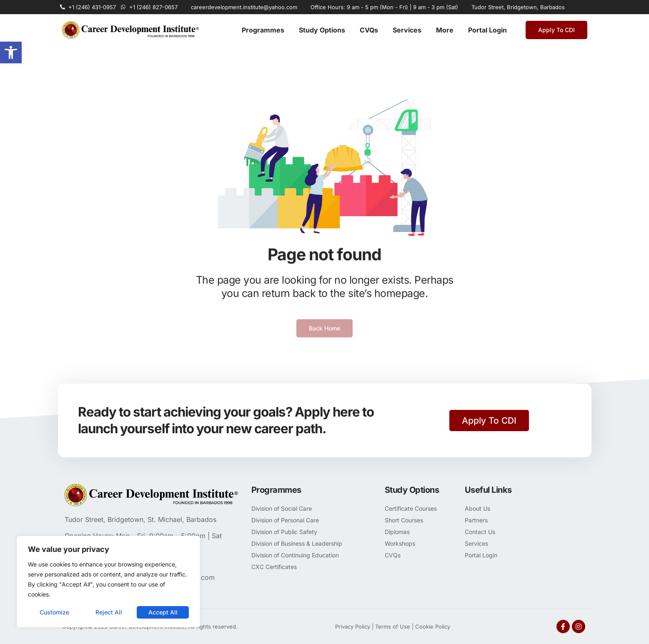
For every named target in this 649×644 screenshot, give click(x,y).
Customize (54, 612)
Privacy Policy (353, 627)
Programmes (263, 30)
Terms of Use (393, 627)
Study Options (322, 30)
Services (407, 30)
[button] (11, 52)
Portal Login (487, 30)
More (445, 30)
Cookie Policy (433, 627)
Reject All (109, 612)
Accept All (163, 612)
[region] (108, 582)
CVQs (369, 30)
